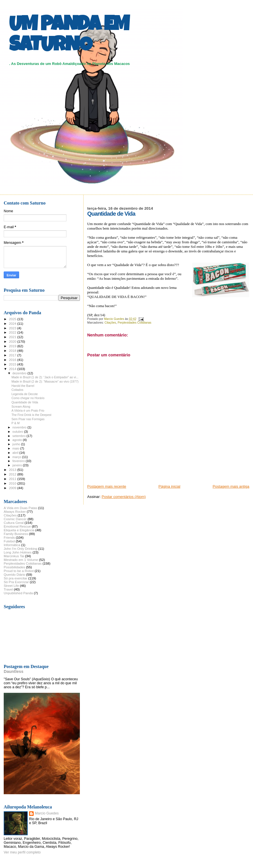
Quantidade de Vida (25, 402)
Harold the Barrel (23, 386)
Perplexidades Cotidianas (135, 323)
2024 (13, 323)
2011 (13, 479)
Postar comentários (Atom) (124, 497)
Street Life (11, 586)
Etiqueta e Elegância (19, 530)
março (17, 457)
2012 (13, 474)
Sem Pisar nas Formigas (28, 419)
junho (17, 444)
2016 (13, 360)
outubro (18, 432)
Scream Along (21, 407)
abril (16, 453)
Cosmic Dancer (15, 519)
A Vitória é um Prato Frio (28, 410)
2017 (13, 355)
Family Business (16, 534)
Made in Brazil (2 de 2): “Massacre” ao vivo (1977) (45, 381)
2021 (13, 337)
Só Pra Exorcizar (16, 582)
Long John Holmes (18, 552)
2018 (13, 351)
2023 (13, 328)
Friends (9, 537)
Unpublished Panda (18, 593)
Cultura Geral (14, 523)
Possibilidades (14, 567)
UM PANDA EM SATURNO (69, 36)
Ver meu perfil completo (22, 852)
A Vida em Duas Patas (20, 508)
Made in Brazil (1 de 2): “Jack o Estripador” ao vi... (45, 377)
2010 (13, 483)
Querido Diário (15, 574)
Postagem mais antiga (231, 486)
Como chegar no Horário (28, 398)
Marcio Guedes (47, 813)
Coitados (17, 390)
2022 (13, 332)
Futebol (9, 541)
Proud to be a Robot (19, 571)
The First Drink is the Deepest (31, 415)
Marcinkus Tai (14, 556)
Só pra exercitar (16, 578)
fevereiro (19, 461)
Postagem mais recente (107, 486)
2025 (13, 319)
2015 (13, 364)
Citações (110, 323)
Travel (8, 589)
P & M (16, 423)
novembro (20, 427)
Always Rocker (15, 511)
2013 (13, 470)
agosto (18, 440)
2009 (13, 488)
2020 (13, 341)
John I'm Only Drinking (21, 549)
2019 (13, 346)
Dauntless (14, 671)
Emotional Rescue (17, 526)
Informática (12, 545)
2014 (13, 369)
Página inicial (170, 486)
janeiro (18, 465)
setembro (20, 436)
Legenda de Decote (25, 394)
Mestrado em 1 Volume (21, 560)
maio (16, 448)
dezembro (20, 373)
